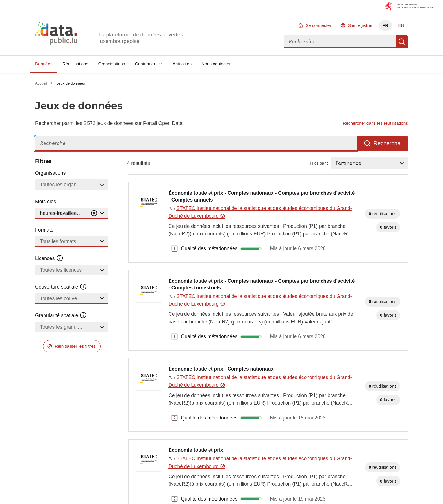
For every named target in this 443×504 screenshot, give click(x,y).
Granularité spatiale (61, 315)
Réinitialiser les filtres (75, 346)
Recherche (402, 42)
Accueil (42, 83)
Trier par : (319, 163)
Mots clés (45, 202)
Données (44, 64)
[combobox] (340, 42)
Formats (44, 230)
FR (386, 25)
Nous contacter (216, 64)
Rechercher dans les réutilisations (375, 123)
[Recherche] (196, 143)
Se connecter (319, 25)
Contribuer (145, 64)
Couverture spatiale (61, 287)
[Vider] (94, 213)
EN (401, 25)
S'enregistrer (360, 25)
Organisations (112, 64)
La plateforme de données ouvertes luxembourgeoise (141, 38)
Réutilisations (75, 64)
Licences (49, 258)
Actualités (182, 64)
